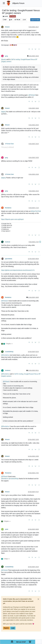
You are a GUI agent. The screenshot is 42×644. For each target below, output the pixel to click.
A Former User (9, 144)
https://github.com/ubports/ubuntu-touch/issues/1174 (18, 270)
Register (6, 628)
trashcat (8, 242)
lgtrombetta (9, 259)
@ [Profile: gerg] (3, 112)
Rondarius (8, 208)
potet (7, 529)
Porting (13, 16)
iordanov (8, 370)
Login (13, 628)
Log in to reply (35, 20)
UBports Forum (18, 3)
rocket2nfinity (9, 352)
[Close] (38, 599)
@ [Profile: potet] (4, 59)
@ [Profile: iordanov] (5, 479)
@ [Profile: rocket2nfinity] (14, 479)
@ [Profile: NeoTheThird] (36, 211)
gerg (6, 56)
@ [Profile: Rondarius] (5, 355)
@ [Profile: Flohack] (32, 95)
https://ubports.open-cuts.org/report (12, 219)
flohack (7, 27)
